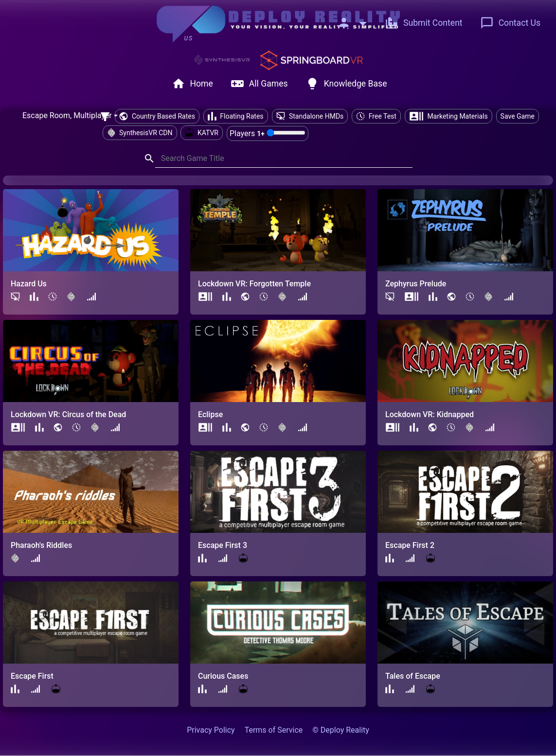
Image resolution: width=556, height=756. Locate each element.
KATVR (202, 133)
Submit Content (424, 23)
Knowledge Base (346, 84)
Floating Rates (236, 116)
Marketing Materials (448, 116)
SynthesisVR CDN (140, 133)
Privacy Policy (211, 730)
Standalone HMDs (310, 116)
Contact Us (510, 23)
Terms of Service (274, 730)
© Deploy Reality (341, 730)
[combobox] (70, 116)
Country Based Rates (157, 116)
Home (192, 84)
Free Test (376, 116)
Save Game (518, 116)
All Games (259, 84)
